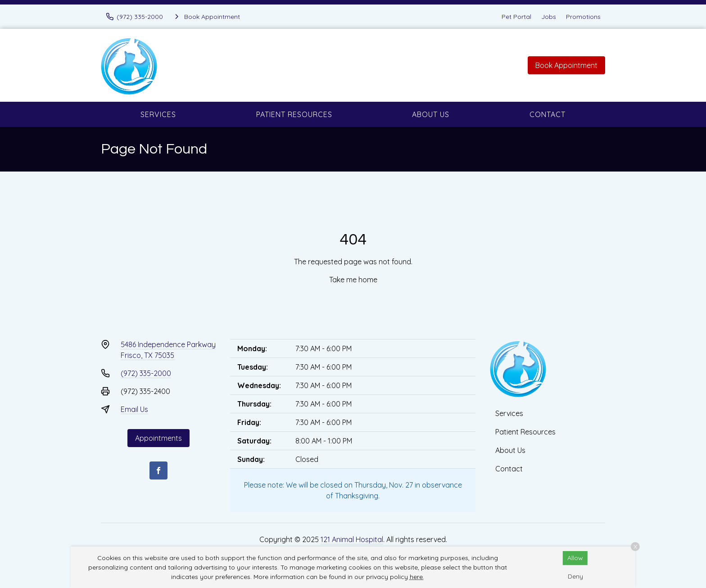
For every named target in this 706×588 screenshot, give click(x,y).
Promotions (583, 17)
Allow (575, 558)
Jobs (549, 17)
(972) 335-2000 (146, 373)
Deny (575, 576)
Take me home (353, 280)
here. (417, 577)
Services (158, 114)
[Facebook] (158, 470)
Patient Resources (294, 114)
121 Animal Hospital (352, 539)
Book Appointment (566, 65)
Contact (548, 114)
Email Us (134, 409)
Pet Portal (516, 17)
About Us (431, 114)
